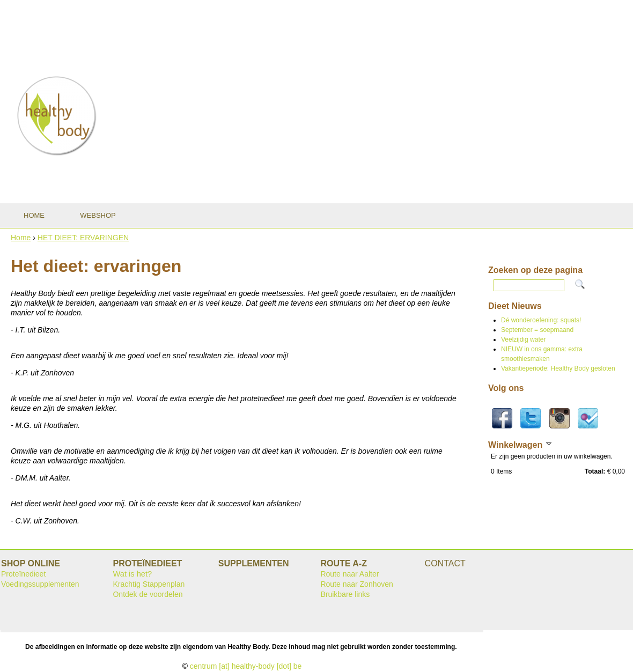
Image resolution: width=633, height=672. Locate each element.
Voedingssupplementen (40, 584)
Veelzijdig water (523, 339)
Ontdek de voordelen (148, 594)
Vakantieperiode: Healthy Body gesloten (558, 368)
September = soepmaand (537, 330)
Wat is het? (132, 574)
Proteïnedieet (23, 574)
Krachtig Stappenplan (149, 584)
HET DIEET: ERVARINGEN (83, 238)
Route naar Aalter (349, 574)
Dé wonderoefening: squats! (541, 320)
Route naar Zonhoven (356, 584)
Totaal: (595, 471)
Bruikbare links (345, 594)
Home (21, 238)
